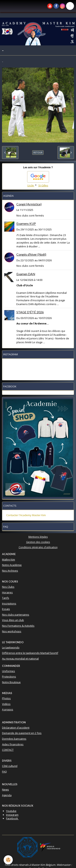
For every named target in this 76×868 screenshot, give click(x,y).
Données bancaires (14, 739)
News (5, 790)
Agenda (7, 795)
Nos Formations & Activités (18, 626)
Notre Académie (12, 565)
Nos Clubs (8, 587)
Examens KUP (26, 224)
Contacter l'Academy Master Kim (26, 515)
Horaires (7, 592)
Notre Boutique (11, 682)
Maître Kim (9, 559)
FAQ (4, 772)
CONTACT (8, 750)
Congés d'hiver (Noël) (31, 254)
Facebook (12, 818)
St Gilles (43, 185)
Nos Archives (10, 571)
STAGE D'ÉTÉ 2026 (30, 312)
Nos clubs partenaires (16, 615)
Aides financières (13, 744)
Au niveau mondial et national (20, 659)
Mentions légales (38, 537)
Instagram (12, 815)
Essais (6, 609)
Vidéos (6, 704)
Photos (6, 698)
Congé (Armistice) (29, 204)
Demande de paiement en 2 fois (22, 733)
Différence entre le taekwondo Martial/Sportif (30, 653)
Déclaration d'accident (16, 728)
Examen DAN (26, 274)
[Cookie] (8, 860)
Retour (38, 152)
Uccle (31, 185)
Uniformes (9, 671)
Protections (9, 677)
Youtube (11, 811)
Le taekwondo (11, 647)
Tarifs (6, 598)
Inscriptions (9, 603)
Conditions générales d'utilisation (38, 547)
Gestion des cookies (38, 542)
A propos (8, 709)
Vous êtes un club (13, 620)
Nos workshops (12, 631)
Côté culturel (10, 766)
